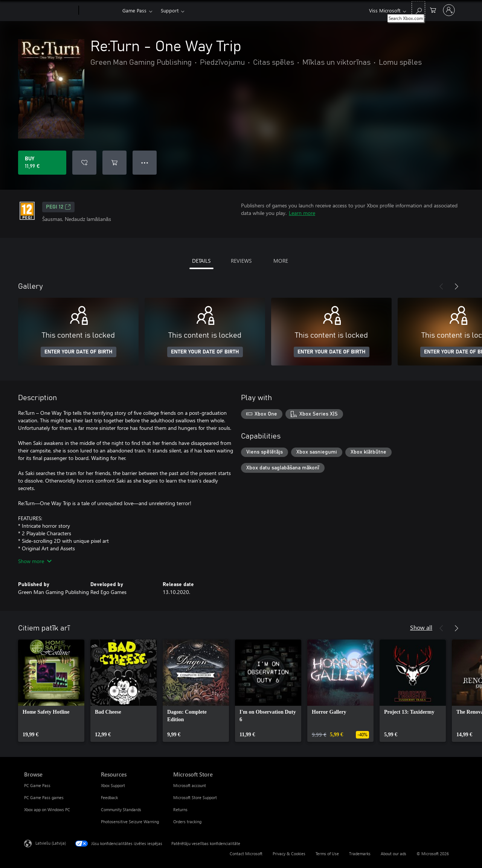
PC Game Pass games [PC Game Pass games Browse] (44, 797)
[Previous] (441, 286)
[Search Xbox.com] (418, 10)
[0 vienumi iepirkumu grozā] (433, 10)
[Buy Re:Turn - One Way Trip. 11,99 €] (42, 163)
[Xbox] (100, 11)
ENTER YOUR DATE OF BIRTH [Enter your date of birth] (79, 352)
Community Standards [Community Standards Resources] (121, 809)
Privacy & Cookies (289, 854)
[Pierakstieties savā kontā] (449, 10)
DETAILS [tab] (201, 261)
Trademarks (360, 854)
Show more (35, 561)
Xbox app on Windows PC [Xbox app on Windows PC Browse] (47, 809)
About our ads (394, 854)
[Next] (456, 286)
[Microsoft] (50, 11)
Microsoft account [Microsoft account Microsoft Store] (190, 785)
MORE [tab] (281, 261)
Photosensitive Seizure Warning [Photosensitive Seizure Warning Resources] (130, 822)
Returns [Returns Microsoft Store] (180, 809)
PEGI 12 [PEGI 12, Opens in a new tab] (58, 207)
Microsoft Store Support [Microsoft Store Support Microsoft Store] (195, 797)
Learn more (302, 213)
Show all (421, 627)
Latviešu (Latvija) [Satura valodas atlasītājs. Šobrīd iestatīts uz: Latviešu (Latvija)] (51, 843)
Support (170, 10)
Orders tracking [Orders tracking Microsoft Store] (187, 822)
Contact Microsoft (246, 854)
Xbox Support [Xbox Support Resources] (113, 785)
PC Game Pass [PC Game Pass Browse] (37, 785)
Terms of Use (327, 854)
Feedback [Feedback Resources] (109, 797)
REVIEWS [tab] (241, 261)
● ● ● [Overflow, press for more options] (145, 162)
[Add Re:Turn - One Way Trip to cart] (114, 163)
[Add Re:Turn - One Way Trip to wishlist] (84, 163)
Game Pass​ (134, 10)
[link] (51, 691)
